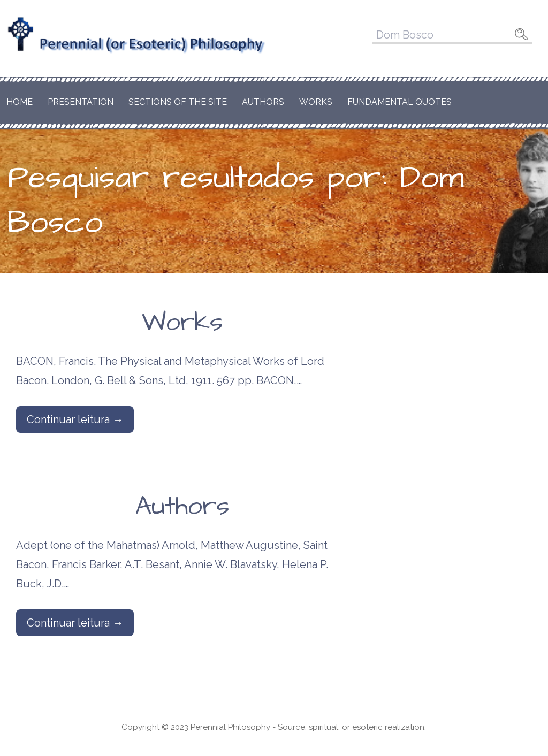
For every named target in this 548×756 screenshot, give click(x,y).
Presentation (81, 102)
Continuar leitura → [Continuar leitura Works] (75, 419)
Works (316, 102)
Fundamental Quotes (399, 102)
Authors (263, 102)
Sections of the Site (178, 102)
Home (20, 102)
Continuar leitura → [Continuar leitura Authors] (75, 623)
